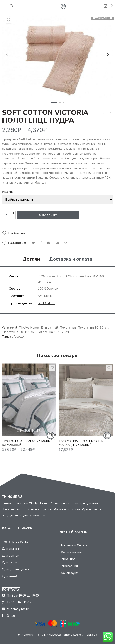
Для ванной (49, 328)
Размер (9, 192)
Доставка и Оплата (73, 545)
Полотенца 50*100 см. (19, 332)
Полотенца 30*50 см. (93, 328)
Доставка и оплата (71, 259)
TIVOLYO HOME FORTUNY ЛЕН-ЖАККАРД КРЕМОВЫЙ (81, 446)
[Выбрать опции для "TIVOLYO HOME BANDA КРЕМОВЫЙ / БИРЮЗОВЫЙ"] (51, 437)
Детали (31, 259)
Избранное (67, 559)
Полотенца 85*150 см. (53, 332)
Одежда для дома (15, 569)
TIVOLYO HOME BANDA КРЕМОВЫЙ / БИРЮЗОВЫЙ (28, 445)
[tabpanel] (57, 57)
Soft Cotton (46, 303)
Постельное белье (15, 542)
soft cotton (18, 336)
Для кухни (10, 562)
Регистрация (69, 566)
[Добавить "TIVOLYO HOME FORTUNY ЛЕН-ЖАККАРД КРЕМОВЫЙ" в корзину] (107, 438)
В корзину (48, 215)
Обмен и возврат (72, 552)
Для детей (10, 576)
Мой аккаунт (69, 573)
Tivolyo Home (29, 328)
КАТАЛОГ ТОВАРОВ (17, 528)
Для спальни (11, 548)
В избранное (17, 233)
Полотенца (68, 328)
